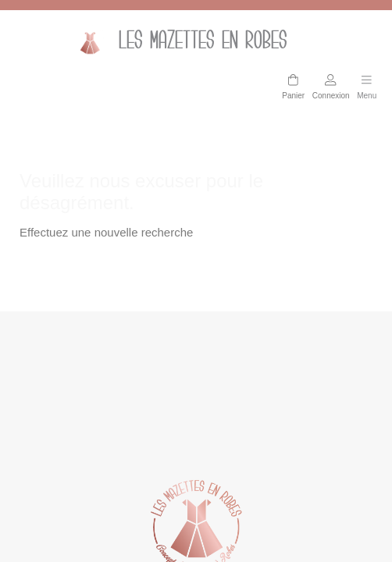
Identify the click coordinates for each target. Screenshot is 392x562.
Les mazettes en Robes (178, 42)
